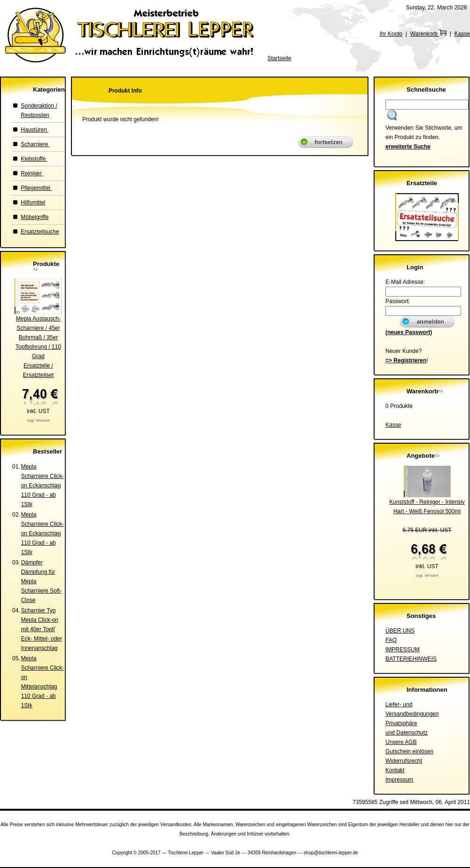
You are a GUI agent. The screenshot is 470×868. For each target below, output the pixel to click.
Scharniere (35, 144)
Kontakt (395, 770)
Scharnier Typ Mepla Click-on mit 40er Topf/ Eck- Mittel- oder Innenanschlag (42, 629)
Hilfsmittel (33, 203)
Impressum (399, 780)
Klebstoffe (34, 159)
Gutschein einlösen (409, 751)
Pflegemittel (36, 188)
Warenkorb (429, 34)
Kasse (462, 34)
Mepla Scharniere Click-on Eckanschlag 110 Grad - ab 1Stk (43, 485)
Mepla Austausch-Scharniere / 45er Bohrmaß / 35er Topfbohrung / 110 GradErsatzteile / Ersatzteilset (38, 347)
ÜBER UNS (400, 631)
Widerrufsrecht (404, 761)
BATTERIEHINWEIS (411, 659)
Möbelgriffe (35, 217)
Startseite (279, 58)
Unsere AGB (401, 742)
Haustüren (35, 130)
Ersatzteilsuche (40, 232)
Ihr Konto (391, 34)
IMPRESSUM (403, 649)
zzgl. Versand (38, 420)
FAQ (391, 640)
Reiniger (32, 173)
